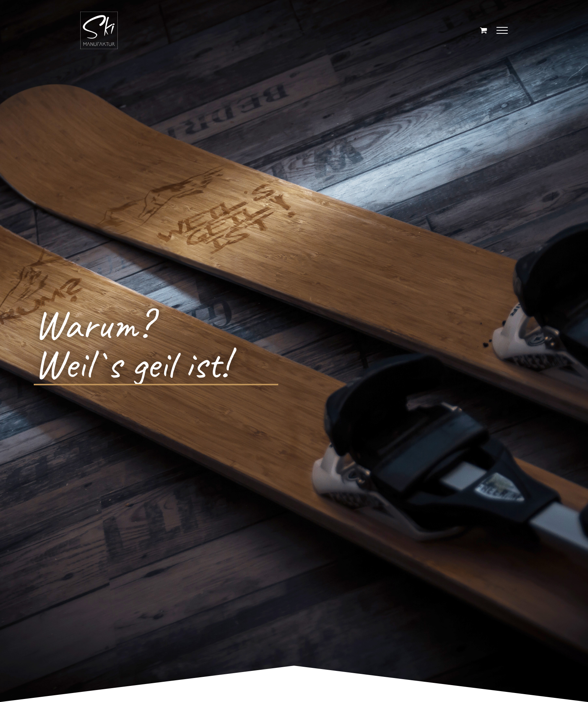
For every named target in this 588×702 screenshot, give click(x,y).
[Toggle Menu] (502, 30)
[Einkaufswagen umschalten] (484, 30)
